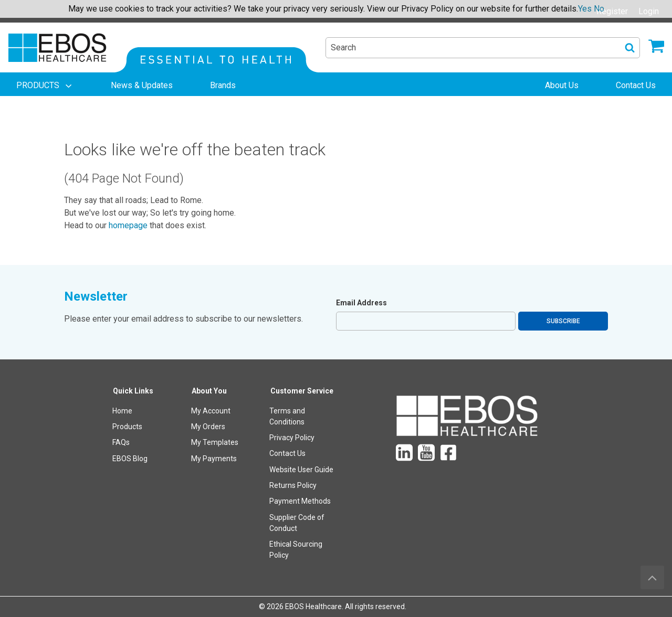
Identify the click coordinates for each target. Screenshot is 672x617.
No (599, 9)
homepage (128, 225)
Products (127, 427)
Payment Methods (300, 501)
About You (209, 391)
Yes (585, 9)
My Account (211, 411)
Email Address (361, 303)
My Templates (215, 442)
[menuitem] (45, 86)
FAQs (121, 442)
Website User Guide (301, 470)
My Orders (208, 427)
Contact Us (287, 453)
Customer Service (302, 391)
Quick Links (133, 391)
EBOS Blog (130, 459)
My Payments (214, 459)
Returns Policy (293, 485)
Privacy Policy (292, 438)
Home (122, 411)
